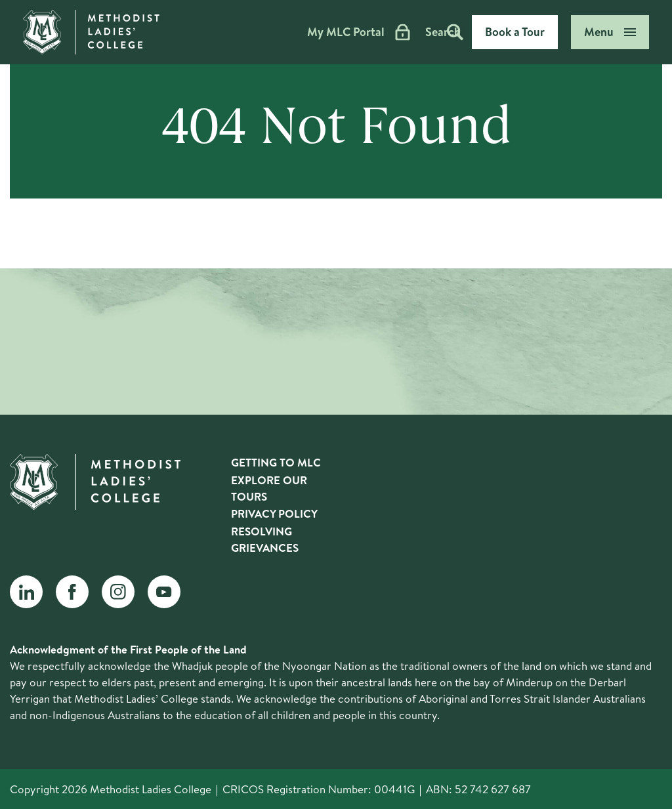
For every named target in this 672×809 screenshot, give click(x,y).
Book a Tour (515, 32)
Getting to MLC (276, 462)
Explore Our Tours (269, 488)
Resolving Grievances (265, 539)
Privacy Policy (274, 513)
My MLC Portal (306, 32)
